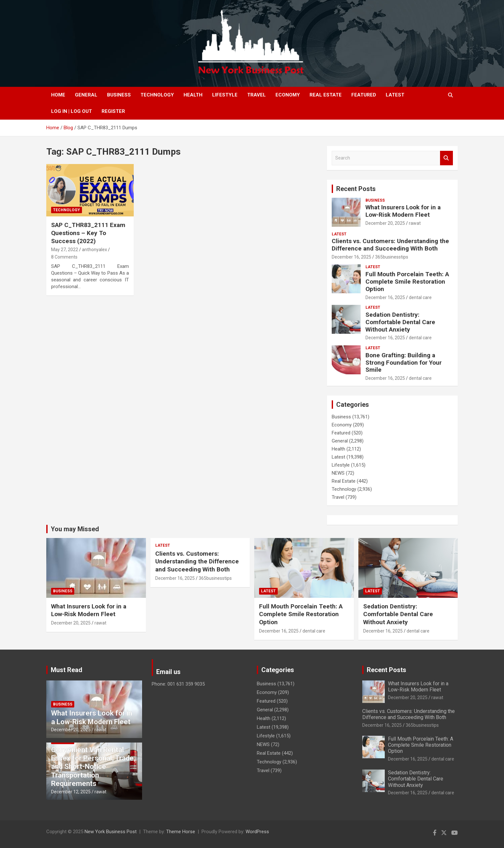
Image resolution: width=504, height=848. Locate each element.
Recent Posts (356, 189)
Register (113, 111)
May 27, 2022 (65, 250)
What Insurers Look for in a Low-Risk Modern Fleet (403, 211)
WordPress (257, 832)
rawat (415, 223)
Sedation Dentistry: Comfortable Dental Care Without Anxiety (400, 322)
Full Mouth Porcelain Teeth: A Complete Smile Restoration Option (407, 282)
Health (193, 95)
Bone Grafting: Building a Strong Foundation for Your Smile (404, 363)
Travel (256, 95)
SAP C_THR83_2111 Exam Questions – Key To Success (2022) (88, 233)
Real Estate (326, 95)
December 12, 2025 (71, 792)
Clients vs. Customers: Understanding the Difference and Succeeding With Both (390, 245)
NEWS (338, 473)
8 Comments (64, 257)
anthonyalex (94, 250)
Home (58, 95)
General (86, 95)
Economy (288, 95)
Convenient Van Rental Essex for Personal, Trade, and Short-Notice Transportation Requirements (93, 767)
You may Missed (75, 529)
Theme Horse (181, 832)
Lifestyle (225, 95)
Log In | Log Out (72, 111)
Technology (157, 95)
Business (119, 95)
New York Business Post (111, 832)
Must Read (67, 670)
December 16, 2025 (351, 257)
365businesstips (392, 257)
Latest (395, 95)
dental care (420, 297)
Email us (168, 672)
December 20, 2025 (385, 223)
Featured (364, 95)
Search (446, 158)
